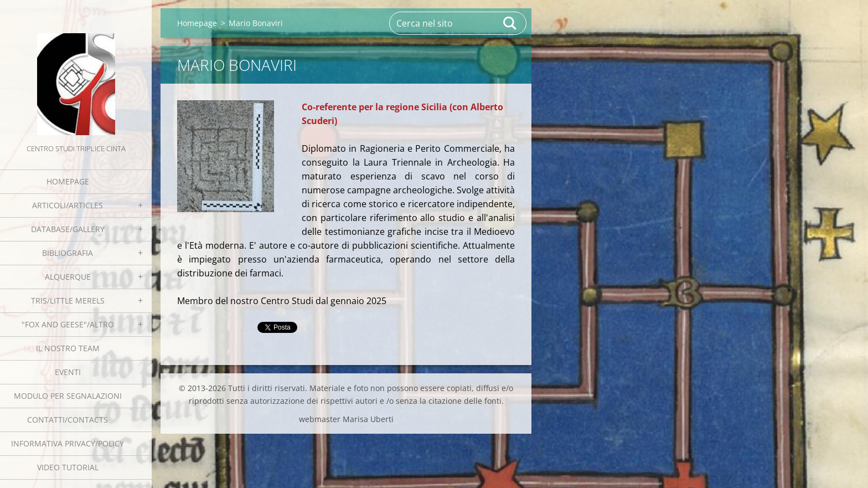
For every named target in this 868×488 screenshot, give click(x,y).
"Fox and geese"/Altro (68, 324)
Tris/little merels (68, 300)
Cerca (510, 23)
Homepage (68, 181)
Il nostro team (68, 348)
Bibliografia (68, 253)
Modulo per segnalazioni (68, 396)
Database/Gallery (68, 229)
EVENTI (68, 372)
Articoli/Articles (68, 205)
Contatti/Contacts (68, 420)
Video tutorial (68, 467)
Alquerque (68, 277)
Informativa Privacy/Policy (68, 443)
